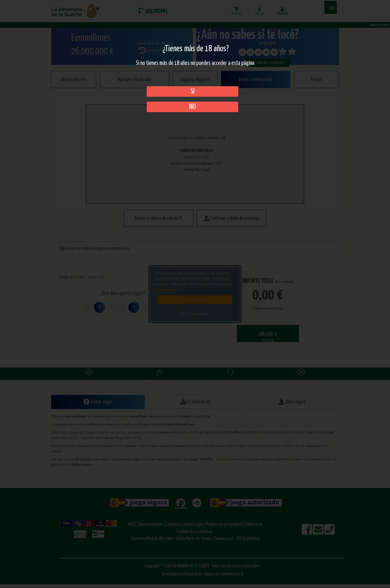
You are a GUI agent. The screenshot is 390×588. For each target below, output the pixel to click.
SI (193, 91)
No (193, 107)
